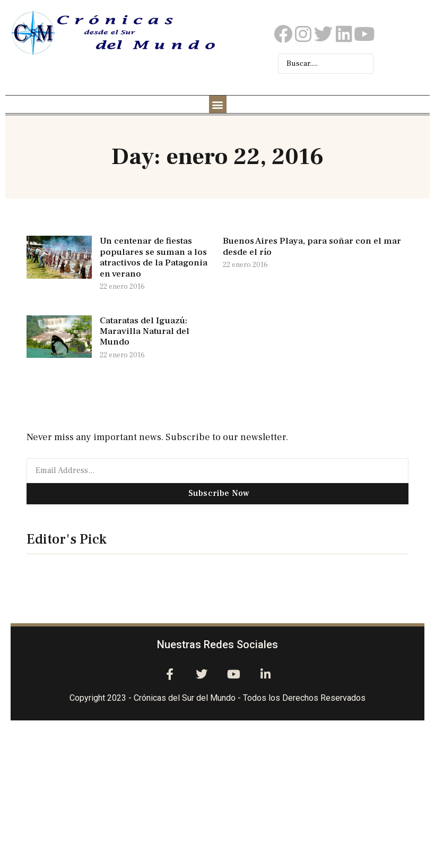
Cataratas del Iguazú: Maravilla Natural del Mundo (145, 332)
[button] (218, 104)
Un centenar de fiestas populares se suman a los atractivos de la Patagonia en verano (154, 257)
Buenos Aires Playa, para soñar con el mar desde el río (312, 246)
